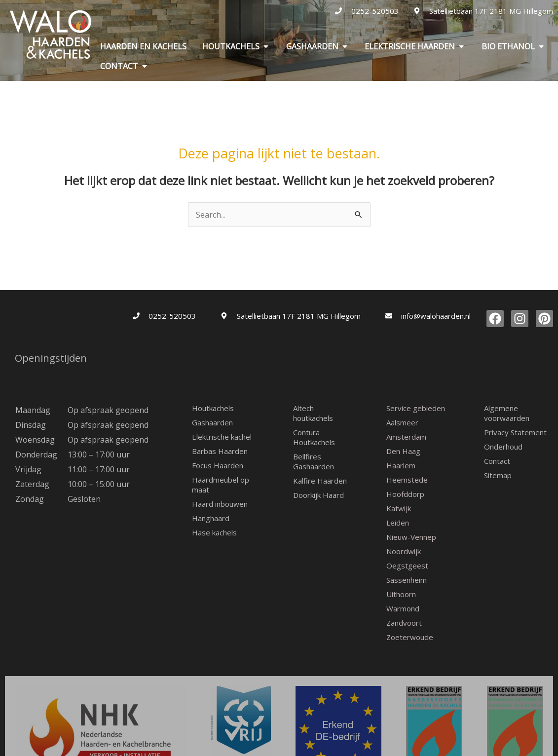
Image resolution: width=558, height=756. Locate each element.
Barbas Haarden (220, 451)
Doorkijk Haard (318, 495)
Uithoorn (401, 594)
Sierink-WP (363, 751)
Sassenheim (407, 580)
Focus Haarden (218, 465)
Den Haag (403, 451)
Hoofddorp (405, 494)
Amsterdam (406, 437)
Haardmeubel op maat (221, 485)
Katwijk (399, 508)
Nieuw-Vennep (411, 537)
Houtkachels (213, 408)
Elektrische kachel (222, 437)
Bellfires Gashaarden (314, 461)
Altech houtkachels (313, 413)
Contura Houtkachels (314, 437)
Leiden (398, 523)
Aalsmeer (402, 422)
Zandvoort (404, 623)
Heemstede (407, 480)
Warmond (403, 608)
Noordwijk (404, 551)
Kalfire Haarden (320, 481)
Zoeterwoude (410, 637)
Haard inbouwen (220, 504)
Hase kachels (214, 532)
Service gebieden (416, 408)
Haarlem (401, 465)
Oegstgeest (407, 566)
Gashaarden (212, 422)
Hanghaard (211, 518)
